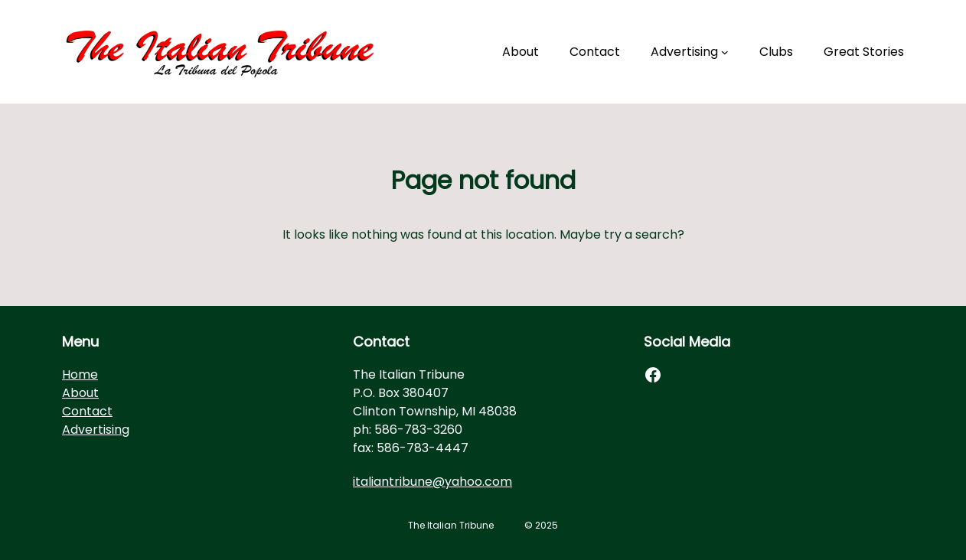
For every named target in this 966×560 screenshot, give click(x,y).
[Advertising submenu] (725, 52)
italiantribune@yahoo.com (432, 482)
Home (80, 374)
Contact (87, 411)
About (80, 393)
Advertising (96, 430)
